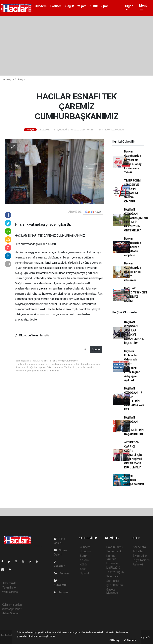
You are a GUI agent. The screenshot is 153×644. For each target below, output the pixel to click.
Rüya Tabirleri (141, 560)
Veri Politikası (10, 592)
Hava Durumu (115, 547)
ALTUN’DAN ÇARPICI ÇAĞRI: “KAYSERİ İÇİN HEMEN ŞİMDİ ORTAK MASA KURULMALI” (133, 455)
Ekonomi (56, 6)
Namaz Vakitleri (111, 557)
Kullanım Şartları (12, 605)
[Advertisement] (76, 46)
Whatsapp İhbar (12, 609)
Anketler (138, 551)
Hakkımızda (9, 583)
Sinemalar (113, 576)
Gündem (41, 6)
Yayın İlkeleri (10, 588)
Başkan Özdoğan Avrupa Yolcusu (134, 480)
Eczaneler (112, 563)
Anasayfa (9, 79)
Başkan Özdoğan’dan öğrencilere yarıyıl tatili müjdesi (133, 247)
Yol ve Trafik (114, 551)
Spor (105, 6)
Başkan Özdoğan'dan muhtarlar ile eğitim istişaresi (133, 272)
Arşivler (61, 573)
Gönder (96, 349)
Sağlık (70, 6)
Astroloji (138, 564)
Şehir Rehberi (115, 585)
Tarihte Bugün (115, 572)
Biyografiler (140, 556)
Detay (114, 640)
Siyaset (84, 573)
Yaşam (82, 6)
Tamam (130, 640)
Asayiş (22, 79)
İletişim (61, 592)
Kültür (94, 6)
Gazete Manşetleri (113, 591)
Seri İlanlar (113, 581)
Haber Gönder (10, 613)
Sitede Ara (139, 547)
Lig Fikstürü (113, 568)
